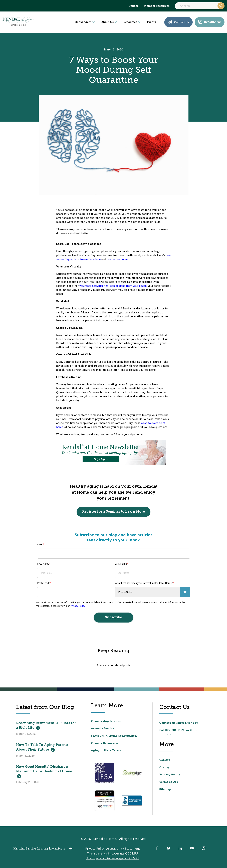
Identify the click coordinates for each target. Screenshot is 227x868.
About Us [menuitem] (107, 22)
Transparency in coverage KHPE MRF (113, 858)
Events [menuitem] (152, 22)
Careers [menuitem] (165, 760)
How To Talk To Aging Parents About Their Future (42, 748)
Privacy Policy (78, 606)
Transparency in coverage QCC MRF (113, 853)
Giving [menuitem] (164, 767)
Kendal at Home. (105, 839)
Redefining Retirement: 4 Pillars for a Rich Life (46, 726)
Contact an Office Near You (179, 723)
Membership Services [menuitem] (106, 721)
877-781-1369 (210, 22)
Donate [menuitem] (134, 6)
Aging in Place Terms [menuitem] (106, 751)
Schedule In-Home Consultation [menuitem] (114, 736)
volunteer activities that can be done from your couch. (113, 286)
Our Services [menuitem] (83, 22)
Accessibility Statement (123, 849)
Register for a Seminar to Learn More (113, 512)
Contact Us (178, 22)
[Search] (200, 6)
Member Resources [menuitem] (157, 6)
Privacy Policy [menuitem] (170, 775)
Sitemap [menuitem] (165, 789)
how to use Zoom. (117, 259)
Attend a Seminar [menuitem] (103, 729)
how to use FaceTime (88, 259)
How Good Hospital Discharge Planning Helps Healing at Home (44, 772)
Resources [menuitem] (130, 22)
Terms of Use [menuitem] (169, 782)
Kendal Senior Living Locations (44, 849)
